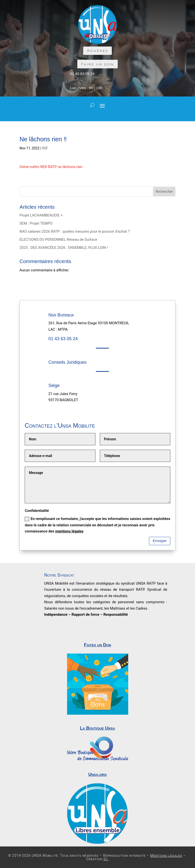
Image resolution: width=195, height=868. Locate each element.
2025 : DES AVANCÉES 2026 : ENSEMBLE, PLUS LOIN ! (64, 248)
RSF (45, 148)
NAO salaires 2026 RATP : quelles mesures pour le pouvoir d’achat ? (75, 231)
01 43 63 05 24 (82, 74)
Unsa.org (97, 774)
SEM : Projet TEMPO (36, 223)
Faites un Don (97, 645)
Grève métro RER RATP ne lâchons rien (51, 167)
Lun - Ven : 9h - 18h (86, 88)
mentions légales (69, 531)
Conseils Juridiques (68, 362)
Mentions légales (166, 856)
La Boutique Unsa (97, 728)
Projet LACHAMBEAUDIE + (41, 215)
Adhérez (97, 51)
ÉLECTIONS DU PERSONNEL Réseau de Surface (58, 240)
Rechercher (164, 192)
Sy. (106, 859)
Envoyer (160, 541)
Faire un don (97, 64)
